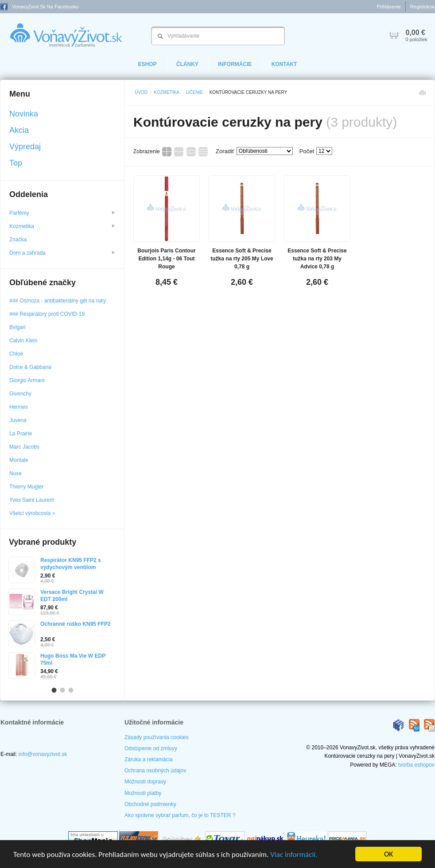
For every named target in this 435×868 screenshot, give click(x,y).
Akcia (19, 130)
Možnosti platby (143, 793)
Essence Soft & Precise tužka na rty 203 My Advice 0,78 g (317, 259)
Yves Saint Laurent (32, 500)
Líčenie (194, 92)
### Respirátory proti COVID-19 (47, 314)
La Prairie (21, 434)
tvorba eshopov (416, 765)
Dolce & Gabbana (30, 367)
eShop (148, 64)
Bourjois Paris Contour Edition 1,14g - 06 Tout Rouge (166, 259)
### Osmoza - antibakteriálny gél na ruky (58, 301)
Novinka (24, 114)
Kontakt (284, 64)
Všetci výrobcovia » (32, 513)
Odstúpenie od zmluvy (151, 748)
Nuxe (16, 473)
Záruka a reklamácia (149, 759)
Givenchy (20, 394)
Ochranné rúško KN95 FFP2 (76, 624)
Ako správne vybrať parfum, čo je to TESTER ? (180, 815)
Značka (19, 240)
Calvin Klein (23, 341)
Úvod (141, 92)
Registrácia (422, 7)
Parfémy (62, 213)
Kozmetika (167, 92)
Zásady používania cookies (157, 737)
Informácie (235, 64)
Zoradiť (225, 151)
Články (187, 64)
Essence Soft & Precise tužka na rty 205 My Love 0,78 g (242, 259)
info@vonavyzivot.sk (43, 754)
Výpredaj (25, 147)
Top (16, 163)
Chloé (16, 354)
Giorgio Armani (27, 380)
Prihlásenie (389, 7)
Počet (307, 151)
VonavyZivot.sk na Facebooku (39, 7)
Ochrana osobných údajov (155, 771)
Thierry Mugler (26, 487)
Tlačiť (422, 95)
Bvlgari (17, 327)
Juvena (18, 420)
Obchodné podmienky (150, 804)
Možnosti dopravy (145, 782)
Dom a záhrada (62, 253)
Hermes (19, 407)
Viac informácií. (294, 854)
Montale (19, 460)
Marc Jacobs (24, 447)
